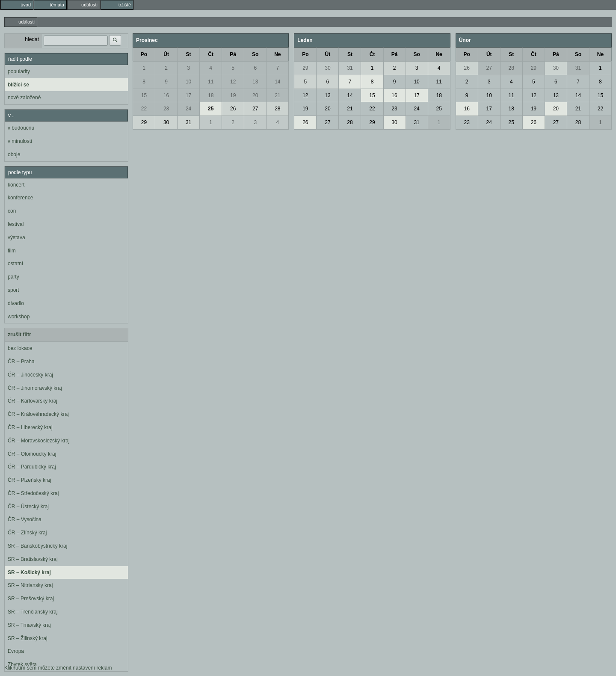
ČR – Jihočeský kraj (30, 375)
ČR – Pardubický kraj (32, 467)
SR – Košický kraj (29, 572)
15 (144, 95)
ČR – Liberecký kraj (30, 427)
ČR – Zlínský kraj (27, 533)
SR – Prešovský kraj (31, 599)
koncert (16, 185)
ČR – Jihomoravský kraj (35, 388)
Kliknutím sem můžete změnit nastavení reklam (58, 668)
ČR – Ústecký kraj (28, 507)
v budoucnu (21, 128)
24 (188, 109)
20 (255, 95)
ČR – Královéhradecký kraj (38, 414)
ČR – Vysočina (25, 519)
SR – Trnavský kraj (29, 625)
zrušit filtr (19, 335)
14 (277, 82)
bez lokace (20, 348)
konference (20, 198)
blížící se (18, 85)
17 (188, 95)
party (13, 277)
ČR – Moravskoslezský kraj (39, 441)
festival (16, 224)
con (12, 211)
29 (144, 122)
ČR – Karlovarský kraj (33, 401)
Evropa (16, 651)
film (12, 251)
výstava (16, 237)
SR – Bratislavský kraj (33, 559)
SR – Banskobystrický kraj (37, 546)
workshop (19, 317)
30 (166, 122)
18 (211, 95)
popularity (19, 71)
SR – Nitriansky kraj (30, 585)
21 (277, 95)
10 (188, 82)
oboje (14, 154)
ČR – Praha (21, 362)
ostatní (15, 264)
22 (144, 109)
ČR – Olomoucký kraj (32, 454)
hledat (32, 39)
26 (233, 109)
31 (188, 122)
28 (277, 109)
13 (255, 82)
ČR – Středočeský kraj (33, 493)
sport (13, 290)
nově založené (24, 98)
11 (211, 82)
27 (255, 109)
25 (211, 109)
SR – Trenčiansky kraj (33, 612)
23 (166, 109)
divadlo (16, 303)
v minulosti (20, 141)
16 (166, 95)
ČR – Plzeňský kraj (29, 480)
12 (233, 82)
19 (233, 95)
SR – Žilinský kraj (28, 638)
